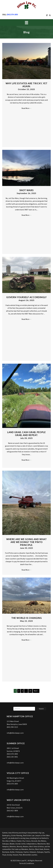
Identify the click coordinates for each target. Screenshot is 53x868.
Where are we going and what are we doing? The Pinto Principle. (26, 542)
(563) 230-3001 (12, 757)
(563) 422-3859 (12, 811)
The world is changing (27, 618)
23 (30, 691)
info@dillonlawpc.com (15, 733)
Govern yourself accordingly (26, 297)
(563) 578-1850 (12, 15)
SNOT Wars (26, 190)
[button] (41, 709)
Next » (36, 691)
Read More (27, 108)
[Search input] (24, 709)
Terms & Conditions (27, 863)
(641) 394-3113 (12, 727)
